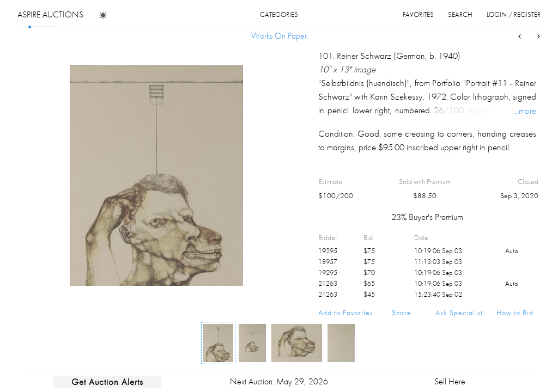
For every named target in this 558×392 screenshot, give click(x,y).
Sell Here (450, 381)
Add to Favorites (346, 313)
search (460, 14)
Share (402, 313)
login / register (514, 14)
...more (525, 111)
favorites (418, 14)
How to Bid (515, 313)
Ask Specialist (459, 313)
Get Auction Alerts (107, 382)
